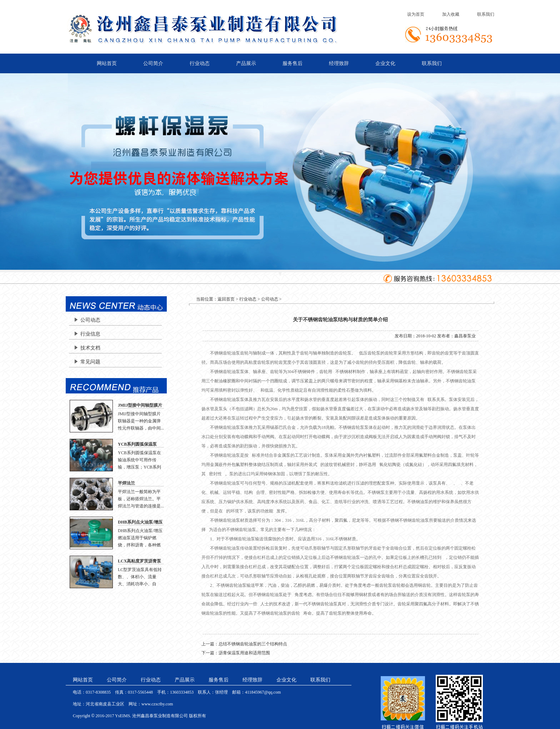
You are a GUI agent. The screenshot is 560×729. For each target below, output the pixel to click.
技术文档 (90, 348)
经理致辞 (339, 63)
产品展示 (246, 63)
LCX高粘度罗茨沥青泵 (139, 561)
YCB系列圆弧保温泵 (137, 444)
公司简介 (153, 63)
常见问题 (90, 362)
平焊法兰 (126, 483)
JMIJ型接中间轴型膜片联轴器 (140, 406)
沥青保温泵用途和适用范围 (244, 653)
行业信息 (90, 334)
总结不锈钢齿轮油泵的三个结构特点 (253, 644)
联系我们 (486, 14)
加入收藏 (451, 14)
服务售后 (292, 63)
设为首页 (416, 14)
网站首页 (107, 63)
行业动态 (200, 63)
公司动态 (90, 320)
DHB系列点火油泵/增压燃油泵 (140, 522)
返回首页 (226, 299)
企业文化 (385, 63)
